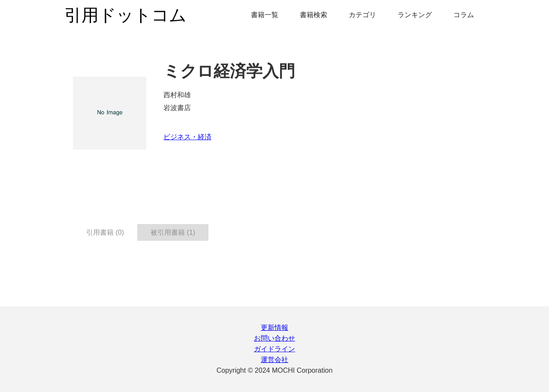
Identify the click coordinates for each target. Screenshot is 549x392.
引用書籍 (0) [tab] (105, 232)
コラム (464, 15)
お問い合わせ (274, 338)
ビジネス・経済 (187, 137)
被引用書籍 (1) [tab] (173, 232)
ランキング (415, 15)
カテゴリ (362, 15)
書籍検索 (314, 15)
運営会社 (274, 360)
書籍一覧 (265, 15)
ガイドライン (274, 349)
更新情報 (274, 328)
